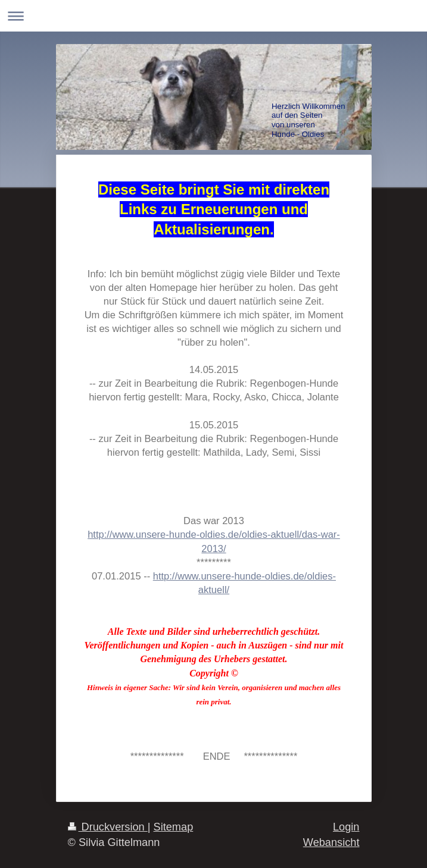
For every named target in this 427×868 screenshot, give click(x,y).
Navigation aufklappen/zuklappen (214, 16)
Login (346, 827)
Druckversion (108, 827)
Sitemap (174, 827)
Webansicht (331, 842)
